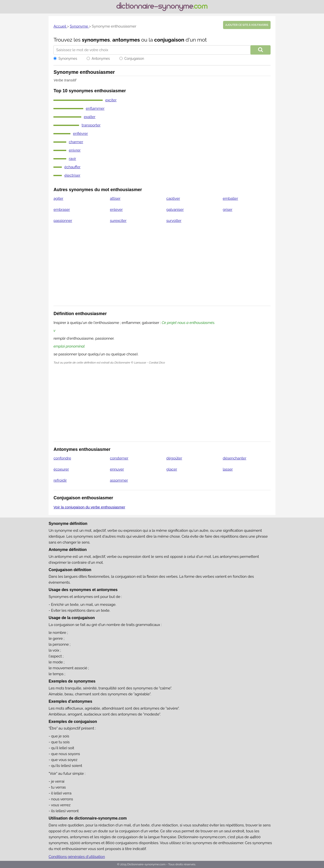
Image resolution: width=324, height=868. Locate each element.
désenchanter (235, 458)
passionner (63, 221)
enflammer (95, 108)
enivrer (75, 150)
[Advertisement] (162, 268)
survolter (174, 221)
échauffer (72, 167)
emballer (230, 198)
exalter (89, 117)
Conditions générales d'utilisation (77, 857)
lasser (228, 469)
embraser (62, 210)
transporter (91, 125)
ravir (72, 159)
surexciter (118, 221)
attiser (115, 198)
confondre (62, 458)
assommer (119, 480)
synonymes (96, 40)
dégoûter (174, 458)
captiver (173, 198)
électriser (72, 175)
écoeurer (61, 469)
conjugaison (169, 40)
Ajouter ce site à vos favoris (247, 25)
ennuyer (117, 469)
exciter (111, 100)
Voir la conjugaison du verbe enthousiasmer (89, 507)
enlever (116, 210)
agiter (58, 198)
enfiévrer (80, 134)
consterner (119, 458)
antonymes (126, 40)
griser (228, 210)
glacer (172, 469)
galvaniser (175, 210)
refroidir (60, 480)
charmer (76, 142)
